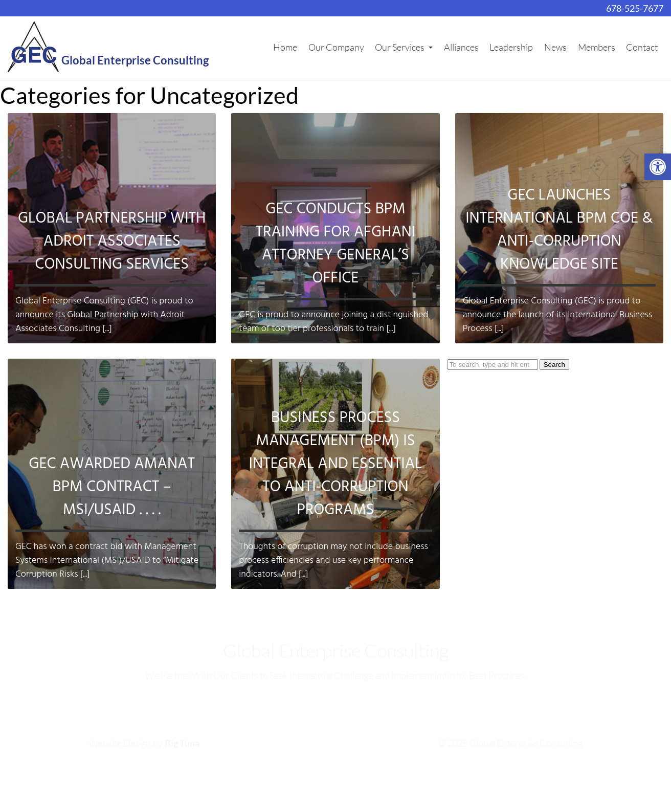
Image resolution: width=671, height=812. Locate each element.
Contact (642, 47)
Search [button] (554, 365)
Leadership (511, 47)
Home (285, 47)
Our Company (336, 47)
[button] (658, 167)
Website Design (120, 743)
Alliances (461, 47)
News (555, 47)
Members (597, 47)
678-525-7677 (635, 8)
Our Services (404, 47)
